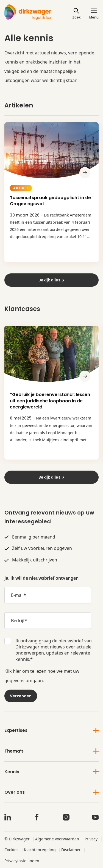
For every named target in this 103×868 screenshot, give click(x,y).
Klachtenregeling (40, 850)
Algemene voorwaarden (57, 839)
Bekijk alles (52, 280)
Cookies (11, 850)
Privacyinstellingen (22, 861)
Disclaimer (71, 850)
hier (17, 671)
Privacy (91, 839)
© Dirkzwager (17, 839)
